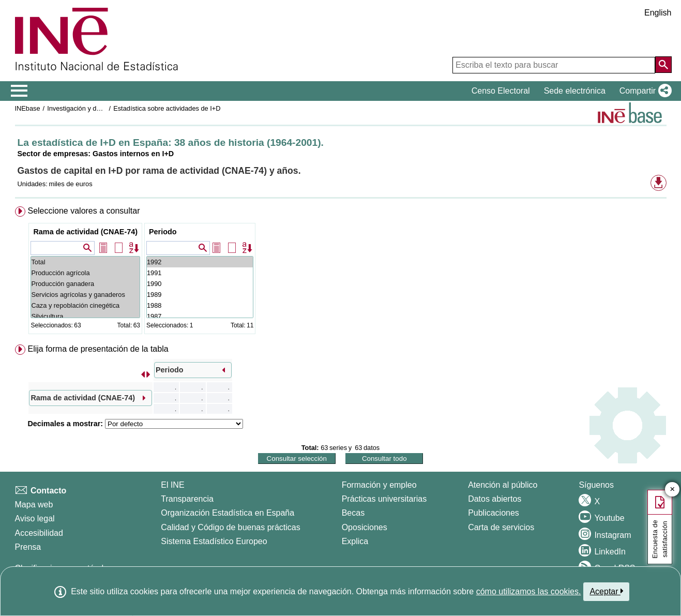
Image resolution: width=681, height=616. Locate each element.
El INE (172, 485)
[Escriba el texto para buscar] (554, 65)
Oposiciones (365, 527)
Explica (355, 541)
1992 (200, 262)
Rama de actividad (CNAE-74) (85, 232)
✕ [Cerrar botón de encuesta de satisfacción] (672, 490)
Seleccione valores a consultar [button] (84, 211)
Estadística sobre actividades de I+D (167, 108)
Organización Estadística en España (228, 513)
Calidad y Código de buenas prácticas (231, 527)
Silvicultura (85, 316)
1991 (200, 273)
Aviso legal (35, 519)
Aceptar (606, 591)
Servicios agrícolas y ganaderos (85, 295)
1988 (200, 305)
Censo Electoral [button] (501, 91)
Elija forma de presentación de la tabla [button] (98, 349)
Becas (353, 513)
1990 (200, 284)
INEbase (28, 108)
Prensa (28, 547)
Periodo (163, 232)
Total (85, 262)
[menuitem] (341, 272)
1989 (200, 295)
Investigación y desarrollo (84, 108)
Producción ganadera (85, 284)
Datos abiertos (495, 499)
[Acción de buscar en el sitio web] (663, 65)
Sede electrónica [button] (575, 91)
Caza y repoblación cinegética (85, 305)
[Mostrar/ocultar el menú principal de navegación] (19, 91)
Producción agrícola (85, 273)
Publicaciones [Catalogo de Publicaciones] (494, 513)
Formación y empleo (379, 485)
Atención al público (503, 485)
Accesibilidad (39, 533)
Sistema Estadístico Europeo (214, 541)
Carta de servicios (501, 527)
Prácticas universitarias (384, 499)
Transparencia (187, 499)
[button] (644, 91)
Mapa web (34, 505)
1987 (200, 316)
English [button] (658, 13)
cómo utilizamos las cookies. (529, 591)
